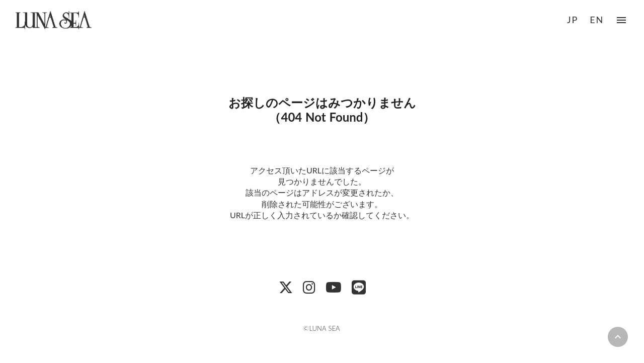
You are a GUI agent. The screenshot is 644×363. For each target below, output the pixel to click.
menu (621, 20)
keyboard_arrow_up (618, 337)
